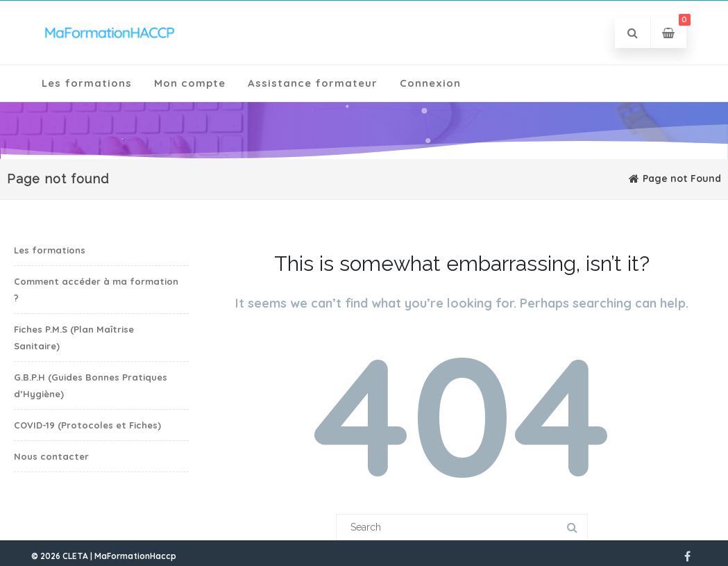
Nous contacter (51, 456)
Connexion (430, 83)
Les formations (87, 83)
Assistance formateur (313, 83)
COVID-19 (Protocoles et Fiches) (87, 425)
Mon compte (190, 83)
